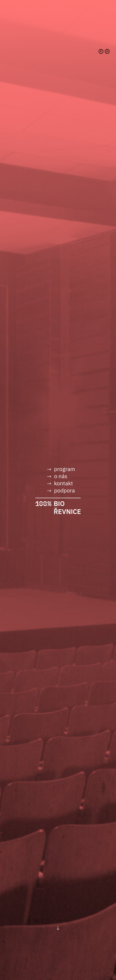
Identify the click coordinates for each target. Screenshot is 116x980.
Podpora (64, 490)
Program (65, 469)
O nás (61, 476)
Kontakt (64, 483)
